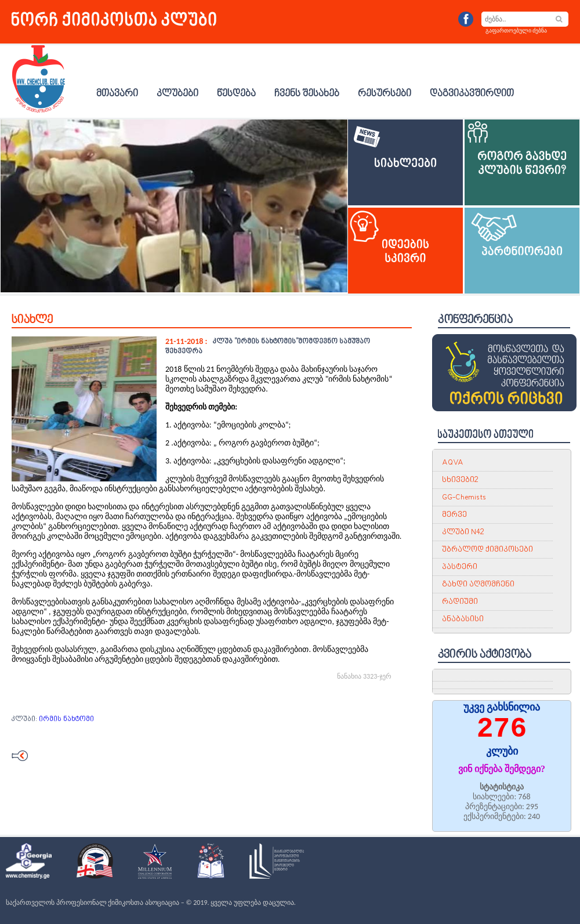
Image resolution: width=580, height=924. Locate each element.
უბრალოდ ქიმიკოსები (487, 550)
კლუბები (177, 94)
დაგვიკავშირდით (472, 94)
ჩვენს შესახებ (307, 94)
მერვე (454, 515)
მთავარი (117, 94)
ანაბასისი (463, 619)
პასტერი (460, 567)
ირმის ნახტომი (66, 719)
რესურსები (385, 94)
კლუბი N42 (463, 532)
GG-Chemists (464, 497)
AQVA (453, 463)
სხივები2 (460, 480)
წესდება (236, 94)
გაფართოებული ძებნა (516, 30)
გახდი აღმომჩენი (478, 584)
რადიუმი (460, 602)
